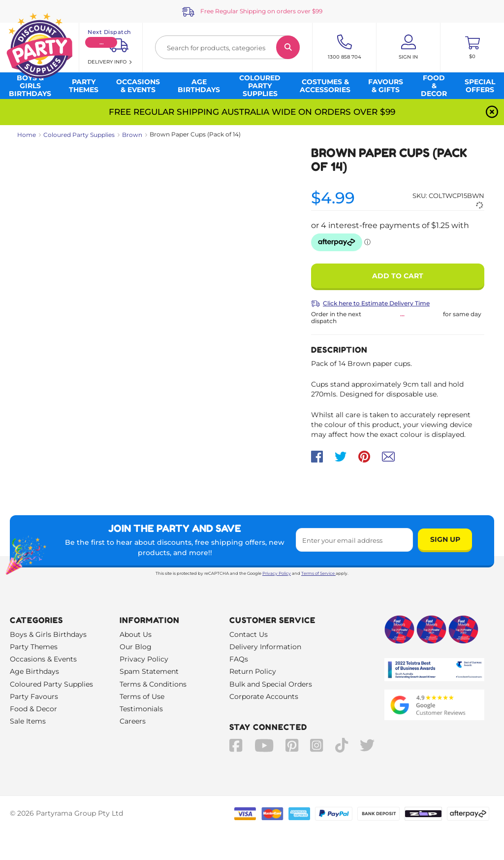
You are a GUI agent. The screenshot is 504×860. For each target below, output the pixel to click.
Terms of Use (142, 696)
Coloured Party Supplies (79, 135)
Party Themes (34, 647)
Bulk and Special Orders (271, 684)
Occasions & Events (43, 659)
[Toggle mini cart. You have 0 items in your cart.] (472, 47)
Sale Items (28, 721)
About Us (136, 634)
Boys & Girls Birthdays (48, 634)
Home (27, 135)
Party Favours (34, 696)
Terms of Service (318, 573)
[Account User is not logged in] (408, 47)
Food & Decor (33, 709)
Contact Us (249, 634)
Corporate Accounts (264, 696)
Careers (133, 721)
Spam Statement (149, 671)
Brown (132, 135)
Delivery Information (265, 647)
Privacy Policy (277, 573)
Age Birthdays (34, 671)
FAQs (239, 659)
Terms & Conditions (153, 684)
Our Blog (136, 647)
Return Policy (253, 671)
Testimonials (141, 709)
